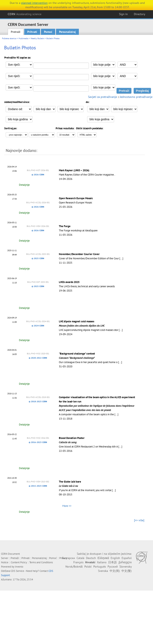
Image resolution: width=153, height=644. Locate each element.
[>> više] (139, 520)
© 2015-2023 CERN (38, 486)
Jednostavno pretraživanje (136, 97)
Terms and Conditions (41, 562)
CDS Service (17, 571)
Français (78, 562)
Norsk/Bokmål (74, 567)
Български (69, 558)
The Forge (65, 226)
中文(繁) (127, 571)
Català (80, 558)
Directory (140, 14)
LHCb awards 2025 (69, 282)
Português (100, 567)
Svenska (103, 571)
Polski (88, 567)
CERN (25, 14)
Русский (113, 567)
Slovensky (125, 567)
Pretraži (16, 32)
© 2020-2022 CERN (38, 358)
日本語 (112, 562)
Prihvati (32, 32)
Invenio (19, 567)
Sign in (123, 14)
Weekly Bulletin (37, 38)
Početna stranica (9, 38)
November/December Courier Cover (79, 254)
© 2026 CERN (38, 175)
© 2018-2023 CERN (38, 402)
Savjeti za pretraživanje (102, 97)
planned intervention (34, 3)
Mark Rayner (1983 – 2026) (74, 170)
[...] (121, 258)
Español (127, 558)
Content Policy (19, 562)
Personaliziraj (67, 32)
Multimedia (23, 38)
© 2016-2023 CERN (38, 442)
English (115, 558)
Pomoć (48, 32)
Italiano (102, 562)
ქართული (125, 562)
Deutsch (91, 558)
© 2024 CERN (38, 326)
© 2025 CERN (38, 258)
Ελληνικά (103, 558)
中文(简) (115, 571)
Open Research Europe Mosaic (76, 198)
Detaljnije (24, 185)
